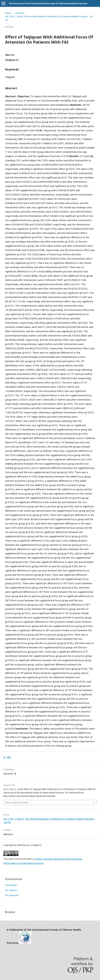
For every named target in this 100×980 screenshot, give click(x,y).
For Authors (11, 890)
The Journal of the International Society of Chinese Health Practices (48, 3)
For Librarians (12, 895)
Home (8, 13)
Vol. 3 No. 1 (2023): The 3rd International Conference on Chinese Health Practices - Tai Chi (49, 18)
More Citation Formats (17, 802)
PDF (9, 757)
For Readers (11, 885)
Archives (20, 13)
